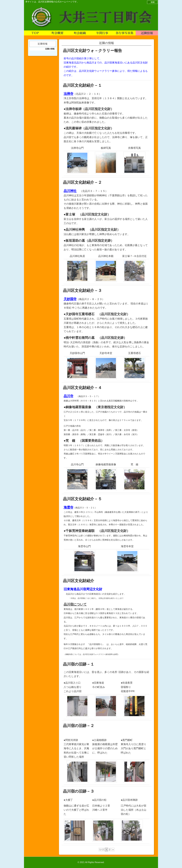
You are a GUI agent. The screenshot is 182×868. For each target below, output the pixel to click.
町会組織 (80, 33)
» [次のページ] (113, 850)
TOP (35, 33)
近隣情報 (147, 33)
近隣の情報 (50, 49)
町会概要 (58, 33)
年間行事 (102, 33)
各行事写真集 (125, 33)
